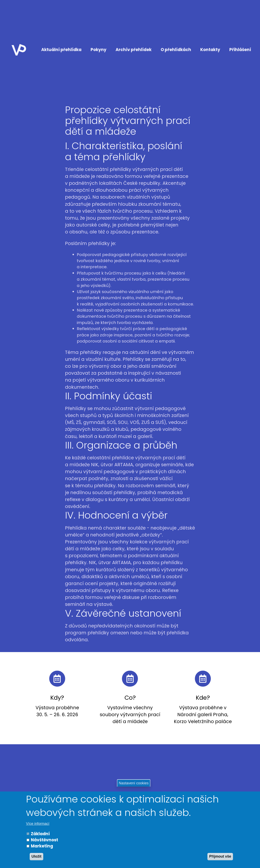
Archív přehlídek (134, 50)
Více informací (38, 824)
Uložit (36, 856)
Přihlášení (240, 50)
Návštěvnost (44, 840)
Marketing (42, 846)
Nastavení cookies (134, 783)
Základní (40, 834)
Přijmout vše (220, 856)
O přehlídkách (176, 50)
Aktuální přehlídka (61, 50)
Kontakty (210, 50)
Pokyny (99, 50)
